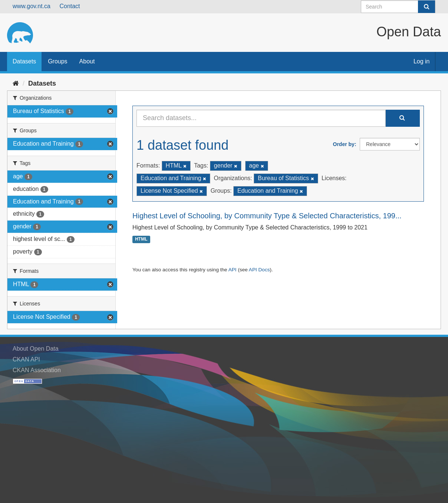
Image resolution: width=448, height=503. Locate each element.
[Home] (16, 83)
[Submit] (426, 7)
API (233, 270)
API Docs (259, 270)
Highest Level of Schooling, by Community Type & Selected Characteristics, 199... (267, 216)
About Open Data (36, 349)
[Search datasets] (398, 7)
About (87, 61)
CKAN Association (37, 370)
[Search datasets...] (261, 118)
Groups (57, 61)
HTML (141, 239)
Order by (344, 144)
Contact (70, 6)
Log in (422, 61)
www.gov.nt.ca (32, 6)
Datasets (24, 61)
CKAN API (26, 359)
